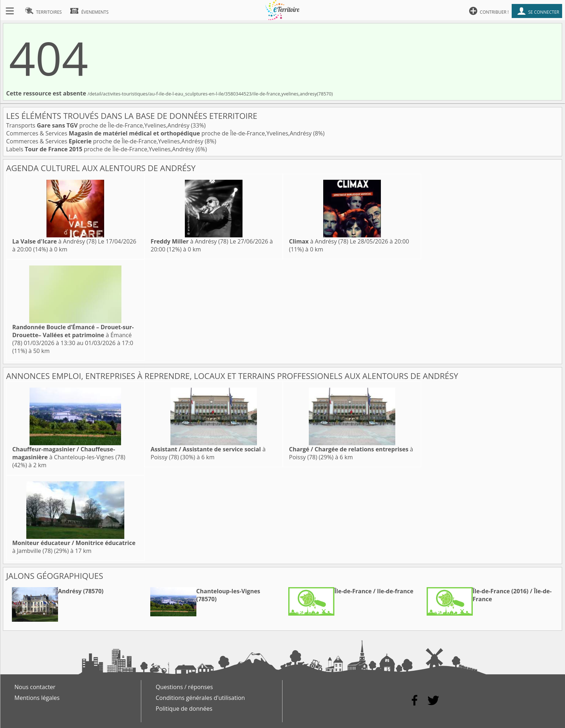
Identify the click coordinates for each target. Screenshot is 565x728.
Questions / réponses (184, 687)
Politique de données (184, 709)
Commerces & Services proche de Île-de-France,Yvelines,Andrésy (160, 133)
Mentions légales (37, 698)
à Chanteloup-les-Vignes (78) (69, 453)
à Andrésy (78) (54, 241)
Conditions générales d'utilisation (200, 698)
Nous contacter (35, 687)
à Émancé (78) (73, 335)
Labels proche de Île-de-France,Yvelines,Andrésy (101, 149)
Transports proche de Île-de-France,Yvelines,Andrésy (99, 125)
